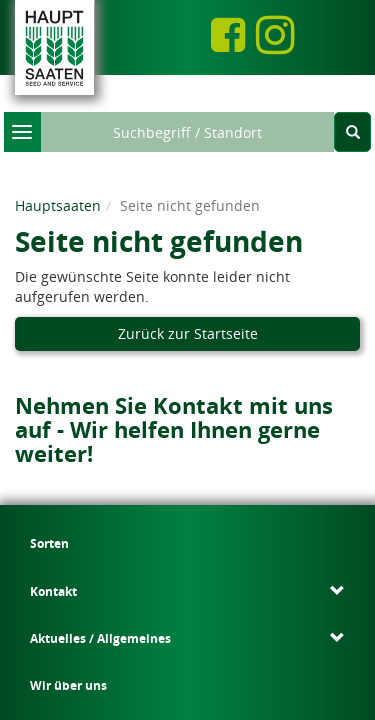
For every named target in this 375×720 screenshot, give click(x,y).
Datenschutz (164, 607)
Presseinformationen (219, 586)
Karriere (339, 553)
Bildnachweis (240, 607)
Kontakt (47, 638)
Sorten (34, 518)
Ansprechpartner (112, 517)
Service (336, 518)
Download (345, 536)
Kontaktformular (133, 533)
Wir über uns (254, 535)
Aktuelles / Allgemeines (187, 542)
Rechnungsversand (143, 622)
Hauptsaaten (58, 195)
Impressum (93, 607)
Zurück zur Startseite (188, 323)
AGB (295, 607)
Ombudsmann (239, 622)
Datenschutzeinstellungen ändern (165, 638)
